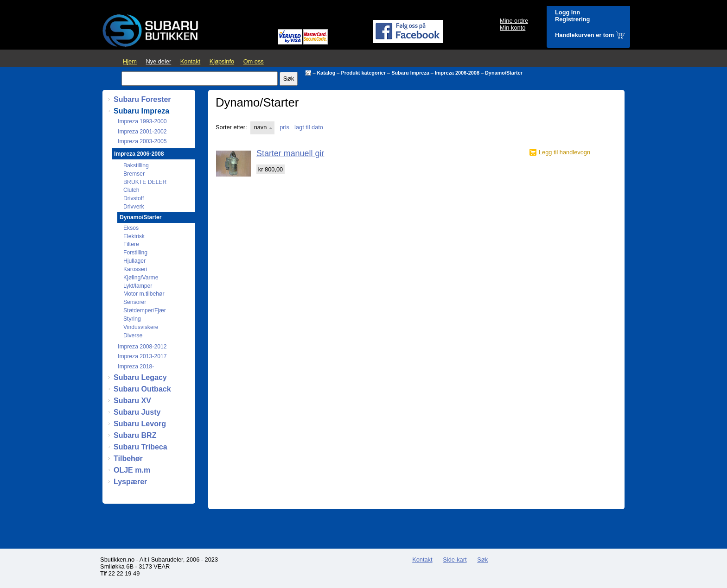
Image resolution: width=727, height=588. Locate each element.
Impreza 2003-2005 (142, 141)
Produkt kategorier (363, 73)
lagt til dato (309, 127)
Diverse (133, 335)
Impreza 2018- (136, 367)
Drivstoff (134, 198)
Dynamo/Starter (504, 73)
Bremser (134, 174)
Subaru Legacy (140, 377)
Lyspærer (130, 482)
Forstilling (135, 253)
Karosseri (135, 269)
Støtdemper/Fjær (145, 310)
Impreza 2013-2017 (142, 356)
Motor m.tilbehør (144, 294)
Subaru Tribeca (140, 447)
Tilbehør (128, 458)
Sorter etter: (231, 127)
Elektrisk (134, 236)
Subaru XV (132, 401)
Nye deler (158, 61)
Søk (482, 560)
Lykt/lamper (138, 286)
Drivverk (134, 207)
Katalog (326, 73)
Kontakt (190, 61)
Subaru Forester (142, 99)
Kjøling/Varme (141, 278)
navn (261, 127)
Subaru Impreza (410, 73)
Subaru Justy (137, 412)
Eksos (131, 228)
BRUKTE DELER (145, 182)
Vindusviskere (141, 327)
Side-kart (455, 560)
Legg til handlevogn (564, 152)
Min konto (513, 28)
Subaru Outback (142, 389)
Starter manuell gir (290, 153)
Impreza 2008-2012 (142, 347)
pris (284, 127)
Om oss (254, 61)
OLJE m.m (132, 470)
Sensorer (135, 302)
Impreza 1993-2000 (142, 121)
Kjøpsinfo (222, 61)
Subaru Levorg (140, 424)
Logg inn (568, 12)
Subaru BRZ (135, 435)
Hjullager (134, 261)
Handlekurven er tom (584, 35)
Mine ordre (514, 21)
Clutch (131, 190)
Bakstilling (136, 165)
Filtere (131, 244)
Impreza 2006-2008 (457, 73)
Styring (132, 319)
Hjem (130, 61)
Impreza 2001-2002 (142, 132)
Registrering (572, 19)
